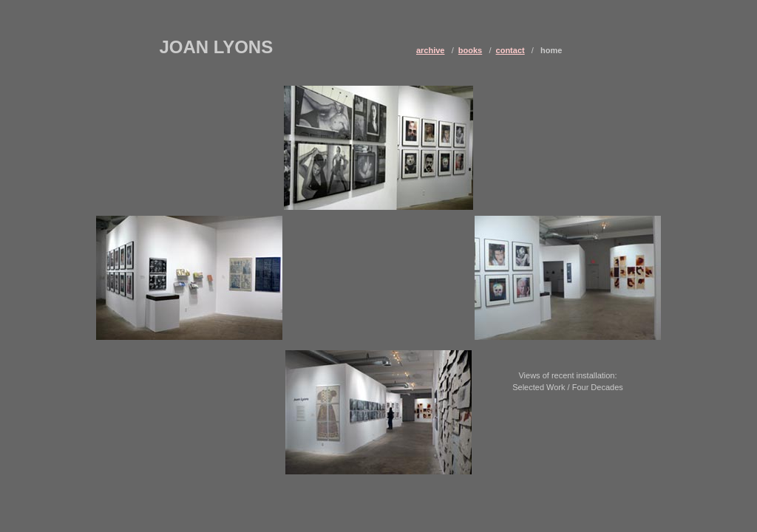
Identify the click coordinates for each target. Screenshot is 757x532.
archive (431, 50)
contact (510, 50)
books (470, 50)
